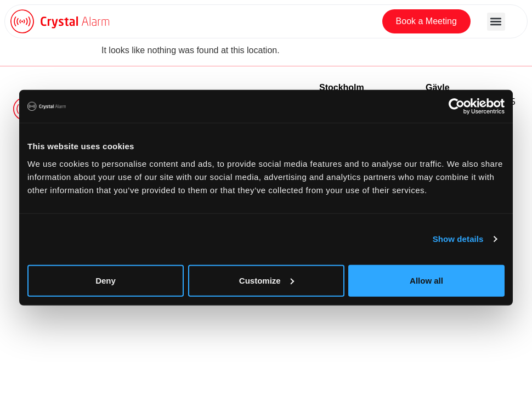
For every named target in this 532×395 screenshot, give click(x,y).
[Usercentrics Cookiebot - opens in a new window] (457, 106)
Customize (267, 280)
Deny (106, 280)
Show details (458, 239)
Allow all (426, 280)
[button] (496, 22)
